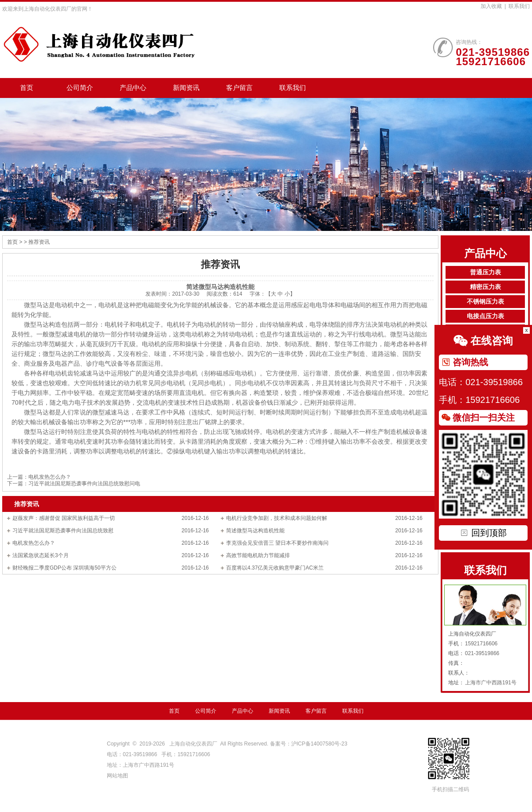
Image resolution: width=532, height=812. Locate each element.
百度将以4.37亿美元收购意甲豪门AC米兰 (275, 568)
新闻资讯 (186, 88)
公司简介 (80, 88)
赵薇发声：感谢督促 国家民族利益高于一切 (64, 518)
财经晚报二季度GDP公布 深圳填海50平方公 (65, 568)
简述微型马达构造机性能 (255, 531)
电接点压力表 (485, 316)
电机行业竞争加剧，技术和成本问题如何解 (277, 518)
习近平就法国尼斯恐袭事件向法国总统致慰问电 (84, 484)
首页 (27, 88)
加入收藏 (491, 6)
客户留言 (239, 88)
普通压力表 (485, 272)
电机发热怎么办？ (50, 477)
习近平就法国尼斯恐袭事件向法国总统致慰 (63, 531)
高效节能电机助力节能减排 (258, 555)
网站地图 (117, 776)
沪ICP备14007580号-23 (319, 744)
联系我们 (519, 6)
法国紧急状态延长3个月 (41, 555)
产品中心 (133, 88)
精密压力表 (485, 287)
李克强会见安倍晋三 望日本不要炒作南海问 (277, 543)
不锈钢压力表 (485, 302)
